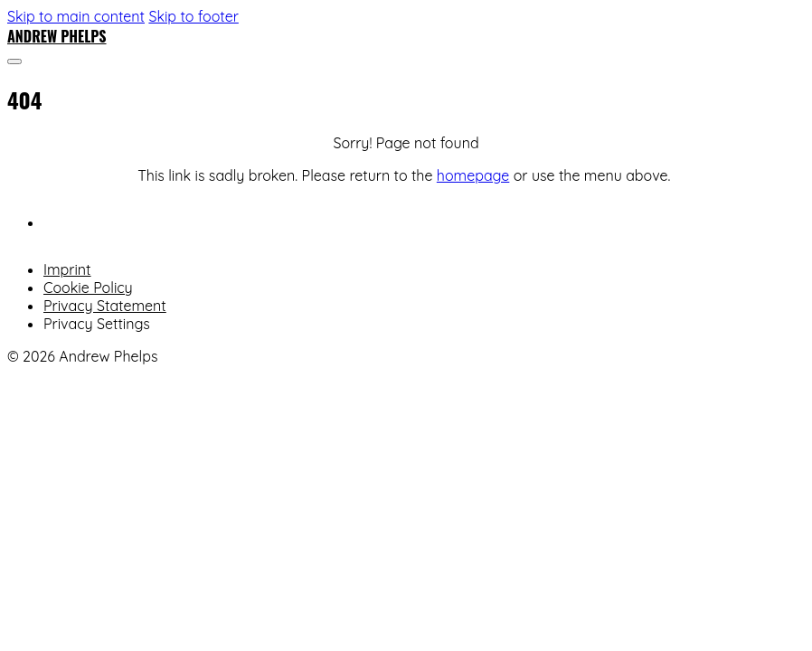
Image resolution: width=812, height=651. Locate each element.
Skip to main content (76, 16)
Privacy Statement (105, 306)
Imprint (67, 269)
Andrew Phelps (57, 36)
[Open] (14, 61)
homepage (473, 175)
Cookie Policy (88, 288)
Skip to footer (193, 16)
